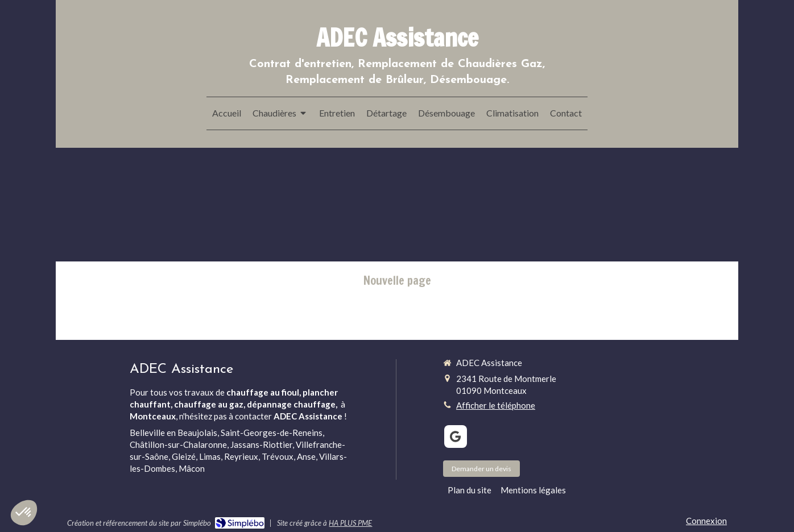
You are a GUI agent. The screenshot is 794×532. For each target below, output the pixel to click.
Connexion (706, 521)
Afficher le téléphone (496, 405)
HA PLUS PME (350, 523)
